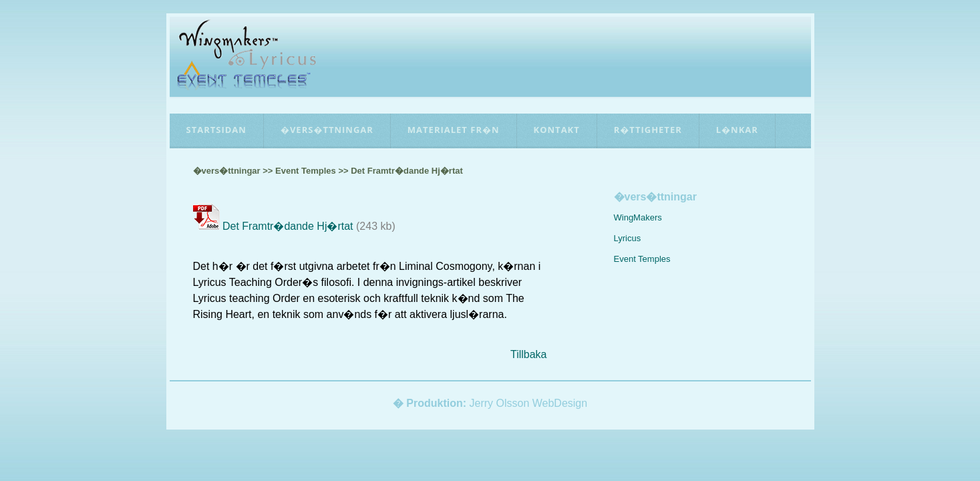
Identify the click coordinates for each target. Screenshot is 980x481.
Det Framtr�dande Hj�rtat (288, 226)
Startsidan (216, 130)
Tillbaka (529, 354)
